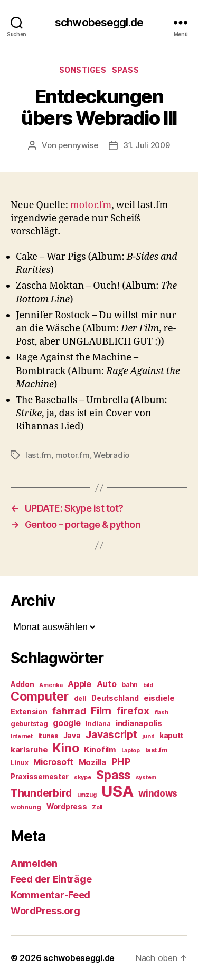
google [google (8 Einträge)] (67, 723)
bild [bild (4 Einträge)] (148, 685)
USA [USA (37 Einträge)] (117, 791)
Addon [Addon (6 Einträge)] (22, 684)
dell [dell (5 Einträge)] (80, 698)
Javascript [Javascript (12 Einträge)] (111, 734)
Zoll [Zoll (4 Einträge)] (97, 807)
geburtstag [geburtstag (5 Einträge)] (29, 724)
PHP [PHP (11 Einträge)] (121, 762)
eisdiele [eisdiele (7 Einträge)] (159, 698)
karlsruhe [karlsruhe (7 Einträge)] (29, 750)
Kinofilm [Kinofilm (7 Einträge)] (100, 750)
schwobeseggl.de (99, 22)
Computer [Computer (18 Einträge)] (40, 697)
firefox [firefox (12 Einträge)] (133, 711)
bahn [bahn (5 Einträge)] (130, 685)
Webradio (111, 455)
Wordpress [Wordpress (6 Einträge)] (67, 807)
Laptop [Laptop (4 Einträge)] (131, 751)
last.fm (38, 455)
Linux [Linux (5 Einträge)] (20, 763)
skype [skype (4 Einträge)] (83, 777)
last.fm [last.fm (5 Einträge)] (157, 750)
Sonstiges (83, 70)
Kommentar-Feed (50, 895)
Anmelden (34, 863)
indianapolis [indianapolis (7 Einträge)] (139, 723)
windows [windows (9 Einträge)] (158, 793)
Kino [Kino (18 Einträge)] (66, 748)
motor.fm (91, 205)
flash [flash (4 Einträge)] (162, 713)
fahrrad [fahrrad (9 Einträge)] (69, 711)
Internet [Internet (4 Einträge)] (22, 736)
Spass (126, 70)
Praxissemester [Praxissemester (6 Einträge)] (40, 777)
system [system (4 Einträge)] (146, 777)
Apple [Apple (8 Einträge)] (79, 684)
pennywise (78, 145)
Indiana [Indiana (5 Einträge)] (98, 724)
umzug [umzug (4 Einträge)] (87, 795)
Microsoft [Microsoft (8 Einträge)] (53, 762)
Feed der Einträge (51, 879)
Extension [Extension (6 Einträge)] (29, 712)
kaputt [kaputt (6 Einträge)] (171, 736)
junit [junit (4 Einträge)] (148, 736)
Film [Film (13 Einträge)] (101, 710)
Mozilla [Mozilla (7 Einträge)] (92, 762)
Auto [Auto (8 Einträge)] (107, 684)
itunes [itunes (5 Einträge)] (48, 736)
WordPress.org (45, 911)
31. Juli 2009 (147, 145)
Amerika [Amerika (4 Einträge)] (51, 685)
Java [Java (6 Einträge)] (72, 736)
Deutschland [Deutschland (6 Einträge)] (115, 698)
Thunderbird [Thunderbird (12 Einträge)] (41, 793)
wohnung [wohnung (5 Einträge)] (26, 807)
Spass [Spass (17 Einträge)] (113, 775)
